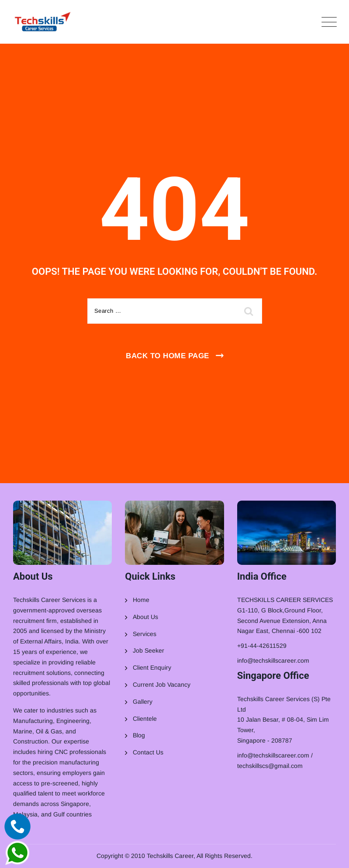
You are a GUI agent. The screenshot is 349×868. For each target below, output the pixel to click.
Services (145, 634)
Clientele (145, 719)
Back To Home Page (168, 356)
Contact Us (148, 752)
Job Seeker (149, 650)
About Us (145, 617)
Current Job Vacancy (162, 685)
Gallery (143, 702)
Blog (139, 735)
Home (141, 600)
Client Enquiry (152, 667)
